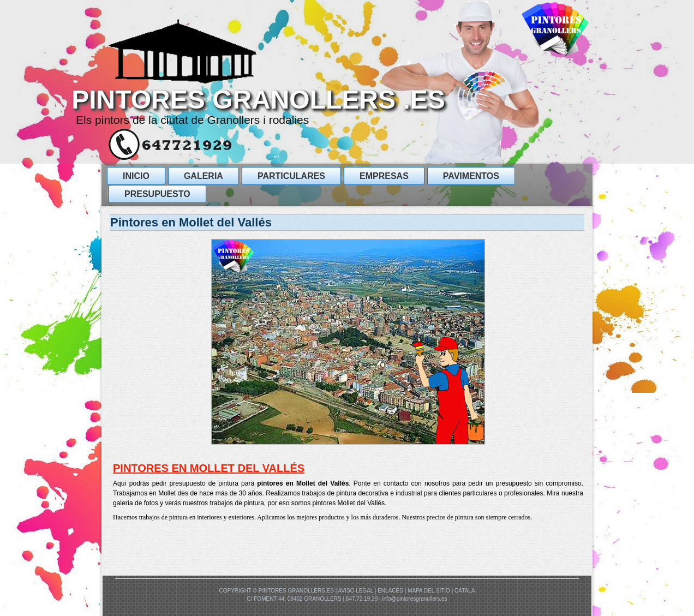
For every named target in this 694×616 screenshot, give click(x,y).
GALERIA (204, 176)
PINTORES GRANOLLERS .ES (258, 100)
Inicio (136, 176)
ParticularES (291, 176)
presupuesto (157, 194)
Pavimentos (471, 176)
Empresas (384, 176)
